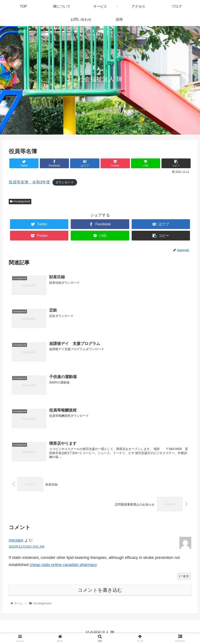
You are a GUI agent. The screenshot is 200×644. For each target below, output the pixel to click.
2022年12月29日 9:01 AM (27, 547)
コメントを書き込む (100, 591)
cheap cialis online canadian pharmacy (63, 565)
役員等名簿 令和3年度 (29, 182)
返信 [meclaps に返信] (184, 577)
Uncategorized (20, 201)
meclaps (16, 541)
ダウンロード (65, 182)
